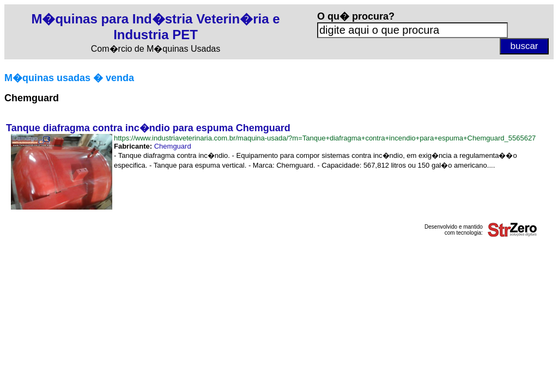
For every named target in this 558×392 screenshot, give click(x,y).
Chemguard (173, 146)
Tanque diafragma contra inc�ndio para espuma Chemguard (148, 128)
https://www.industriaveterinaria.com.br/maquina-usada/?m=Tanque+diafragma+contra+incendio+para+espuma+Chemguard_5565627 (325, 138)
